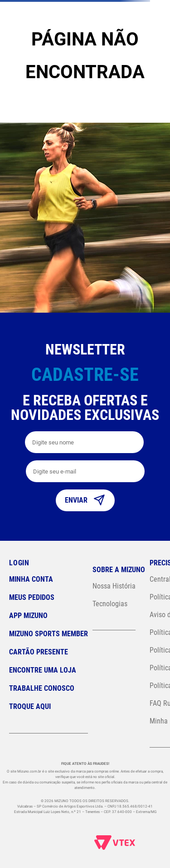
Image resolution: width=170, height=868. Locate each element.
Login (19, 563)
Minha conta (31, 579)
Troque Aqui (30, 706)
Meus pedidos (32, 597)
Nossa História (114, 586)
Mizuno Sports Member (49, 634)
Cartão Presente (39, 652)
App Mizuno (28, 616)
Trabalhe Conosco (42, 688)
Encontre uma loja (43, 670)
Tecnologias (110, 604)
